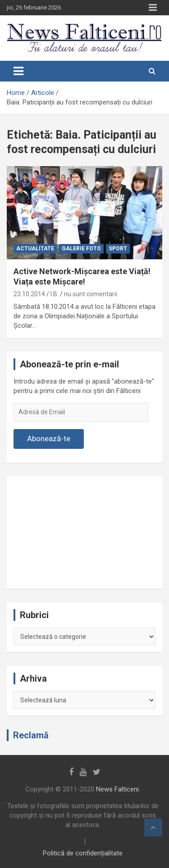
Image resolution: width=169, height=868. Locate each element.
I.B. (55, 294)
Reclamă (31, 735)
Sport (118, 249)
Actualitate (35, 249)
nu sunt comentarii (91, 294)
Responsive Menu (153, 8)
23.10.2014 (29, 294)
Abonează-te (49, 439)
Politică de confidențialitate (83, 853)
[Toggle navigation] (18, 71)
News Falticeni (117, 789)
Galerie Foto (81, 249)
